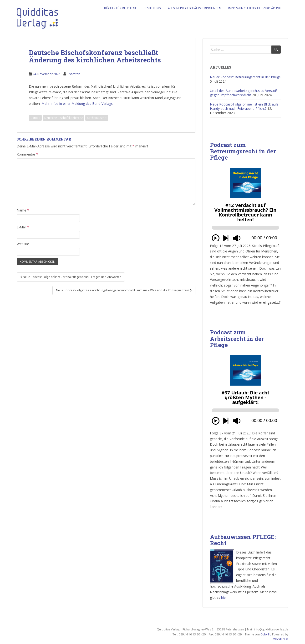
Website (23, 244)
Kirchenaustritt (97, 118)
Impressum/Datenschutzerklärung (255, 8)
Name (23, 210)
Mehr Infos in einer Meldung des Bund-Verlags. (77, 103)
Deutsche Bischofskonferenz (64, 118)
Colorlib (266, 634)
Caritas (35, 118)
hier (224, 597)
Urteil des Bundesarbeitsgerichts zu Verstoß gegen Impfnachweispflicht (244, 93)
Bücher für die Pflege (120, 8)
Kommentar (27, 154)
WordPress (281, 639)
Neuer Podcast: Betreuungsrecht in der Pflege (245, 77)
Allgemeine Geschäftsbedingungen (195, 8)
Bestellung (152, 8)
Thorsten (74, 74)
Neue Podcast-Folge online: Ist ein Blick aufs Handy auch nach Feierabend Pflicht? (244, 106)
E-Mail (23, 227)
